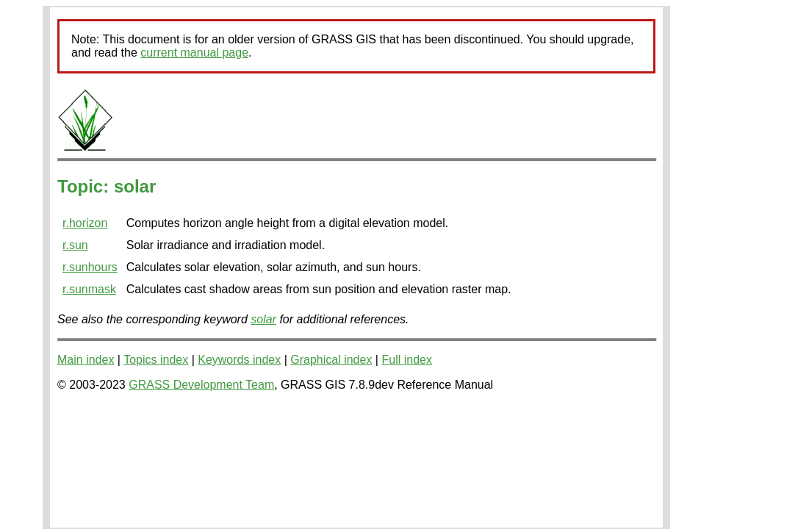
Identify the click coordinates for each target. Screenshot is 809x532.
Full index (406, 360)
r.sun (75, 245)
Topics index (156, 360)
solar (263, 319)
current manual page (194, 53)
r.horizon (85, 223)
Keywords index (239, 360)
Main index (86, 360)
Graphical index (331, 360)
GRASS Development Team (201, 385)
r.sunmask (89, 289)
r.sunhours (90, 267)
